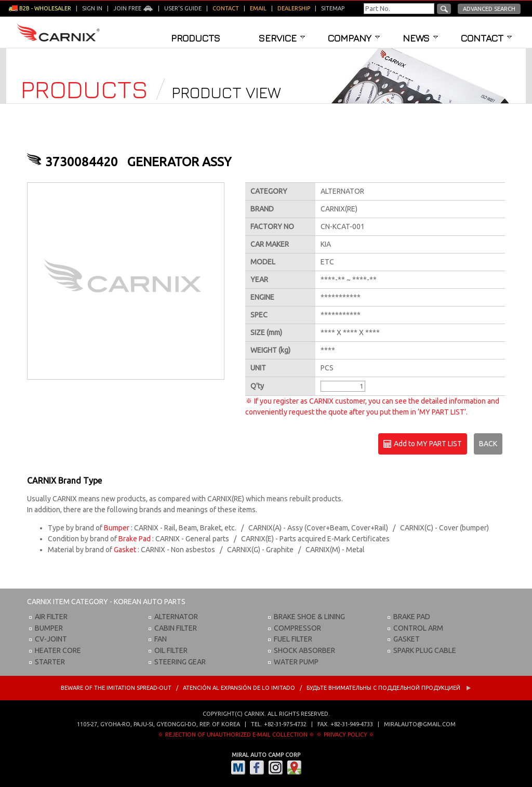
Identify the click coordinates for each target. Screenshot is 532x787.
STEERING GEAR (180, 662)
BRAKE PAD (412, 617)
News (420, 38)
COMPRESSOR (297, 628)
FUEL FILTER (293, 639)
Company (354, 38)
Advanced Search (489, 9)
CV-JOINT (51, 639)
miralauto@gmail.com (420, 724)
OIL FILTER (171, 650)
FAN (161, 639)
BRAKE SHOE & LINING (309, 617)
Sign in (92, 8)
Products (196, 38)
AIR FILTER (51, 617)
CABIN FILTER (176, 628)
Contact (486, 38)
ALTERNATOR (176, 617)
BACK (488, 444)
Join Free (133, 8)
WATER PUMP (296, 662)
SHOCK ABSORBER (304, 650)
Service (282, 38)
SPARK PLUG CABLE (425, 650)
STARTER (50, 662)
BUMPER (49, 628)
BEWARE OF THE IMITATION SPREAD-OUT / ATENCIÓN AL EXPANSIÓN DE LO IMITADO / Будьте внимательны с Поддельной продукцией (266, 688)
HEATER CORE (58, 650)
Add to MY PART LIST (423, 444)
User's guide (183, 8)
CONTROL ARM (418, 628)
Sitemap (333, 8)
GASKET (407, 639)
